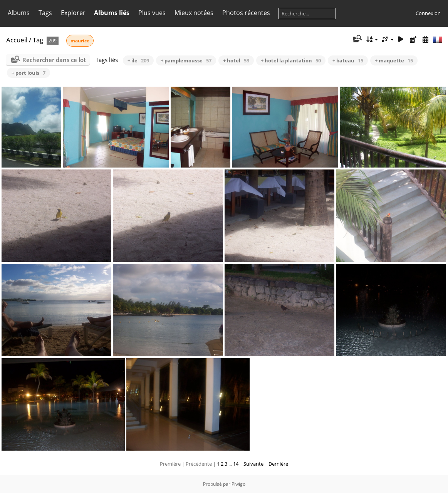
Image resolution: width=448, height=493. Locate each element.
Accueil (17, 40)
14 (236, 464)
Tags (45, 13)
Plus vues (152, 13)
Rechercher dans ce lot (54, 60)
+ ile (138, 60)
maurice (80, 41)
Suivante (253, 464)
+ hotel (236, 60)
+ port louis (29, 73)
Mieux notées (194, 13)
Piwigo (238, 484)
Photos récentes (246, 13)
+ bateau (348, 60)
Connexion (428, 13)
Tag (38, 40)
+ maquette (394, 60)
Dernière (278, 464)
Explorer (73, 13)
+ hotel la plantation (291, 60)
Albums (19, 13)
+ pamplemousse (186, 60)
